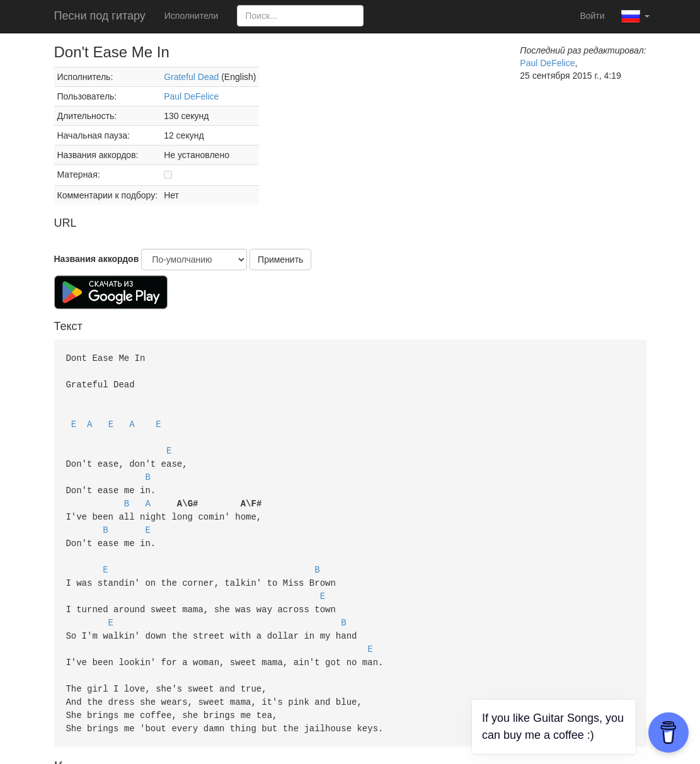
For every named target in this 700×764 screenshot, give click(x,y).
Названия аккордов (97, 259)
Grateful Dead (191, 77)
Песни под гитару (100, 16)
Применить (280, 259)
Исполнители (191, 16)
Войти (592, 16)
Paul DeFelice (191, 96)
